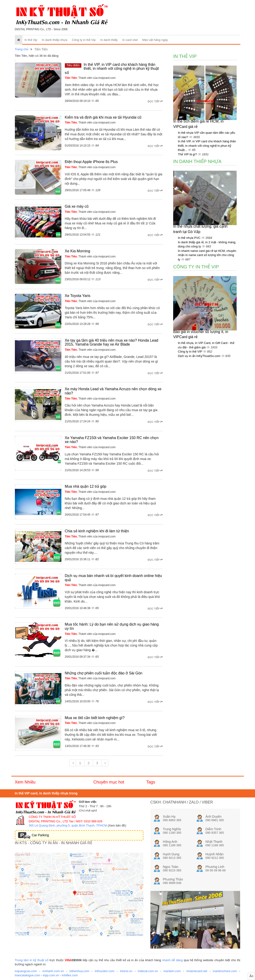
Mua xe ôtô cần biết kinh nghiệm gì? (95, 718)
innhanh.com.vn (53, 971)
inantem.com (172, 971)
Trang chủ (22, 49)
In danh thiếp (109, 40)
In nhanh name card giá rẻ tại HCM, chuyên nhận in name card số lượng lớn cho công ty (207, 255)
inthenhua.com (79, 971)
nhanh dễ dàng (172, 960)
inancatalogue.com (28, 975)
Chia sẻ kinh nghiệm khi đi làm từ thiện (97, 531)
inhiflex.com (70, 975)
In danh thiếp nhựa (55, 40)
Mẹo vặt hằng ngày (155, 40)
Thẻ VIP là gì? (188, 154)
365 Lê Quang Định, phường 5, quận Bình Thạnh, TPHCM (68, 825)
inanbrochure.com (225, 971)
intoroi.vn (126, 971)
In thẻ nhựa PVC (190, 238)
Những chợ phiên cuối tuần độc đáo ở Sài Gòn (104, 673)
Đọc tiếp (155, 101)
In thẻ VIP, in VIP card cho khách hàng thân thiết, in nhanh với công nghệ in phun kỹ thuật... (207, 146)
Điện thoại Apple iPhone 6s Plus (91, 162)
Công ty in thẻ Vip (84, 40)
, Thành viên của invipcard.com (90, 78)
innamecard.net (197, 971)
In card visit (130, 40)
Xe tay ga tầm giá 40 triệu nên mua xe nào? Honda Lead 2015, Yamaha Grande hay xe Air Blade (112, 342)
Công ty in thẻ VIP (190, 352)
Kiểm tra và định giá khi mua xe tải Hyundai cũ (103, 117)
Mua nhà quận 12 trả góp (86, 486)
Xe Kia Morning (78, 251)
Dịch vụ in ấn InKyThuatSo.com (199, 356)
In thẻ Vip (31, 40)
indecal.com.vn (148, 971)
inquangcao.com (26, 971)
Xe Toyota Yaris (78, 296)
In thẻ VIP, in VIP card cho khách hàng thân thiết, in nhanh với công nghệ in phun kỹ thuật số (112, 69)
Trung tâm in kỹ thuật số (32, 960)
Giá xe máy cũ (77, 206)
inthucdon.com (105, 971)
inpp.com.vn (51, 975)
